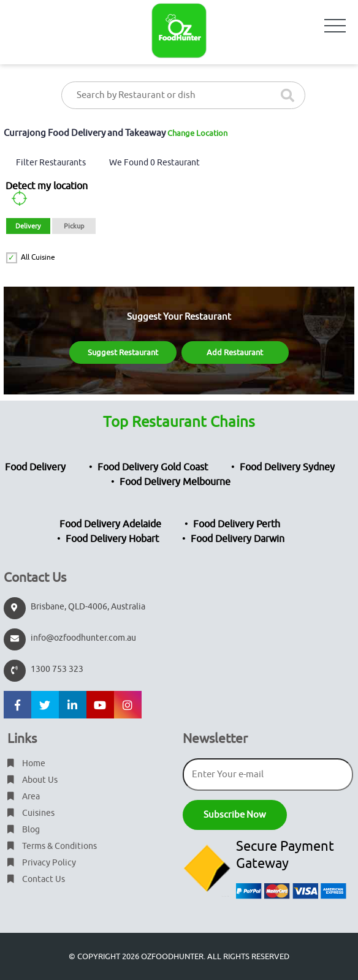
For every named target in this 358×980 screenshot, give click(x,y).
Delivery (28, 226)
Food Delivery (35, 467)
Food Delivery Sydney (287, 467)
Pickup (74, 226)
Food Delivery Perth (237, 524)
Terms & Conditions (52, 846)
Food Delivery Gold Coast (153, 467)
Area (24, 797)
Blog (24, 830)
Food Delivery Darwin (238, 539)
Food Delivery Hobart (112, 539)
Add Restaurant (235, 352)
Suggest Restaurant (123, 352)
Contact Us (36, 879)
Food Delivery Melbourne (175, 482)
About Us (32, 780)
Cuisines (31, 813)
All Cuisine (38, 257)
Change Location (197, 133)
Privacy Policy (42, 863)
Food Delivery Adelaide (110, 524)
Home (26, 763)
